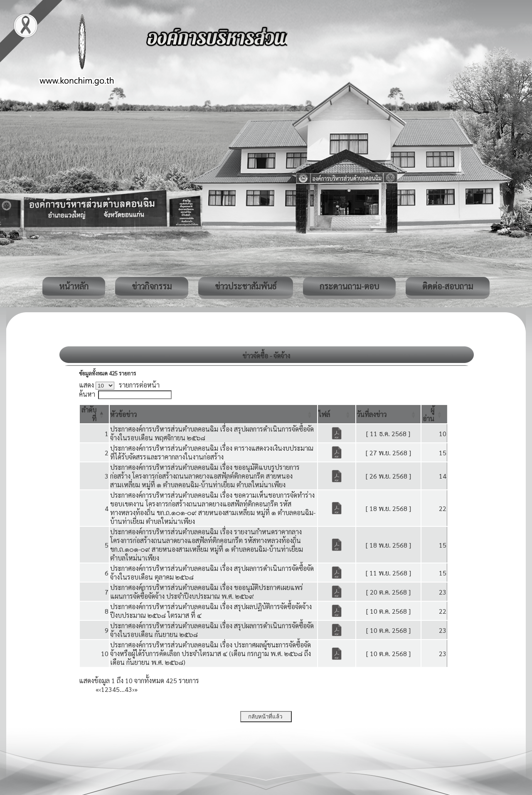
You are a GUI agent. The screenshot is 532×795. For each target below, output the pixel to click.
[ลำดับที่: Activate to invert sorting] (94, 414)
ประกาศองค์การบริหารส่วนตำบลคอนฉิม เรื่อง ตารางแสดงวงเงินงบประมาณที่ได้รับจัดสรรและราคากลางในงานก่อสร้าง (212, 452)
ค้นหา (87, 394)
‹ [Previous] (100, 689)
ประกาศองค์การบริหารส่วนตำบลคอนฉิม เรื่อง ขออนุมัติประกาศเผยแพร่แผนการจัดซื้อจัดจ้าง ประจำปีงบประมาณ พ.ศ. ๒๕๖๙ (207, 592)
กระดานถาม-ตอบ (349, 286)
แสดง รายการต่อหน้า (119, 385)
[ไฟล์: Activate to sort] (337, 414)
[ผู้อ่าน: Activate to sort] (434, 414)
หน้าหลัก (74, 286)
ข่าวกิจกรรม (152, 286)
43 (128, 689)
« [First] (97, 689)
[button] (123, 414)
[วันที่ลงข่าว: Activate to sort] (389, 414)
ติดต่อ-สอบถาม (448, 286)
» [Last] (136, 689)
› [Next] (133, 689)
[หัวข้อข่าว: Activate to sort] (213, 414)
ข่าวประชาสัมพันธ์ (246, 286)
